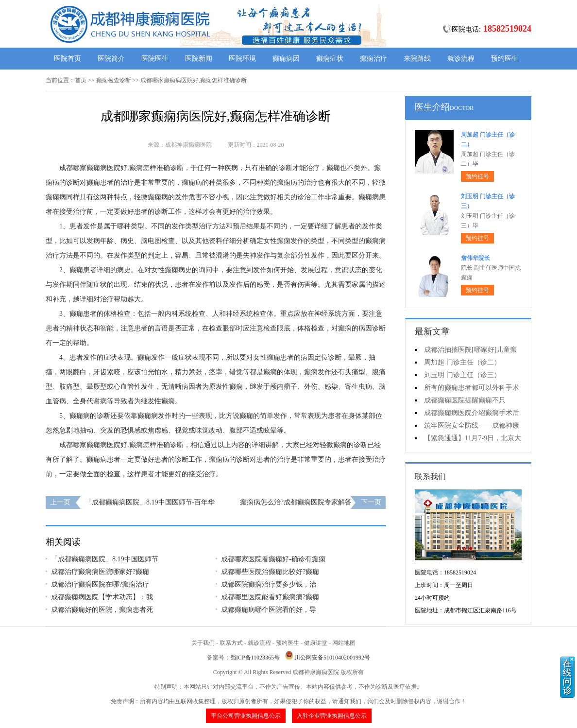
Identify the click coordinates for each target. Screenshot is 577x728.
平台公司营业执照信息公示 (246, 716)
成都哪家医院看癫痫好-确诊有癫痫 (273, 559)
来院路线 (417, 59)
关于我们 (203, 643)
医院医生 (155, 59)
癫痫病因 (286, 59)
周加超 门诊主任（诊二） (462, 362)
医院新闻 (199, 59)
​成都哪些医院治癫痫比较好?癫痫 (270, 572)
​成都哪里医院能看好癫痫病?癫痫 (270, 597)
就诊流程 (461, 59)
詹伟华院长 (475, 258)
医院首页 (68, 59)
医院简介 (111, 59)
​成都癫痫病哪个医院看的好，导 (269, 610)
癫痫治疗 (373, 59)
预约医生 (505, 59)
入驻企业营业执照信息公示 (332, 716)
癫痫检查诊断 (114, 80)
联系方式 (231, 643)
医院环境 (242, 59)
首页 (81, 80)
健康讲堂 (316, 643)
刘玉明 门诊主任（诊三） (462, 375)
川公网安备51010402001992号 (332, 658)
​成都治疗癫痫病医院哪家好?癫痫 (100, 572)
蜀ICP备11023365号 (255, 658)
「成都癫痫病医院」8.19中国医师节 (105, 559)
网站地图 (344, 643)
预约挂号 (477, 176)
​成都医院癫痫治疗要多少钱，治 (269, 584)
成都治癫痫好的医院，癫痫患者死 (102, 610)
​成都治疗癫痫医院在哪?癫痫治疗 (100, 584)
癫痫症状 (330, 59)
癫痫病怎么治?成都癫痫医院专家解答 (296, 502)
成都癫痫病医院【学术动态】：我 (102, 597)
